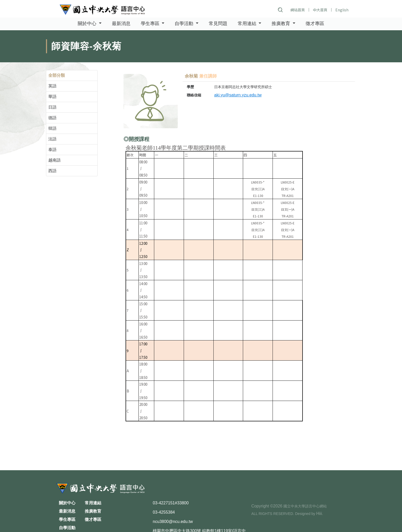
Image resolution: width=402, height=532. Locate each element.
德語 (52, 118)
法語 (52, 139)
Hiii (319, 514)
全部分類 (57, 75)
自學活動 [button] (185, 24)
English (342, 10)
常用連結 (93, 503)
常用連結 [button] (248, 24)
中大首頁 (320, 10)
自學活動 (67, 528)
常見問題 (218, 24)
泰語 (52, 150)
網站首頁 (297, 10)
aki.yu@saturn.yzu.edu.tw (238, 95)
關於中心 (67, 503)
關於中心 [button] (88, 24)
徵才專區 (315, 24)
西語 (52, 171)
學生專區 (67, 519)
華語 (52, 97)
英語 (52, 86)
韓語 (52, 128)
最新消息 (121, 24)
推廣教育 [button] (281, 24)
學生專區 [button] (151, 24)
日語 (52, 107)
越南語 (55, 160)
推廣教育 (93, 511)
